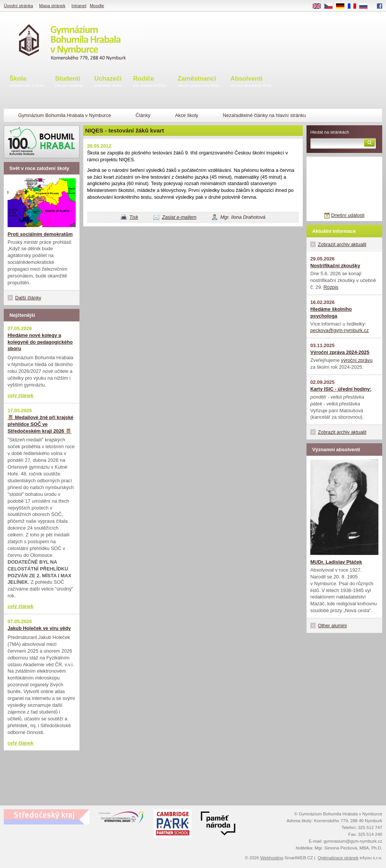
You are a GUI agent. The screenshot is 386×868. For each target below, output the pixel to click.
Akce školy (186, 115)
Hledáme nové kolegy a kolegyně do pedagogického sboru (40, 342)
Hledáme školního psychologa (331, 312)
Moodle (97, 6)
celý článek (20, 395)
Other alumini (332, 626)
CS (331, 6)
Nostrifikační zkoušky (335, 266)
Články (143, 115)
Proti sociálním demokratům (40, 234)
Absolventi (251, 82)
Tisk (134, 217)
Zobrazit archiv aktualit (342, 244)
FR (354, 6)
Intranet (79, 6)
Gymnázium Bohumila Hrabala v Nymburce (65, 115)
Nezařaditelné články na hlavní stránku (265, 115)
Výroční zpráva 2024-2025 (340, 352)
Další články (28, 298)
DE (343, 6)
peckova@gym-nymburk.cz (340, 330)
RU (366, 6)
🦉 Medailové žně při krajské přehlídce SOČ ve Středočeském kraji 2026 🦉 (40, 424)
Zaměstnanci (198, 82)
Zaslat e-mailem (179, 217)
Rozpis (331, 287)
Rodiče (150, 82)
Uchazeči (108, 82)
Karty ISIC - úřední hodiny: (341, 389)
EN (319, 6)
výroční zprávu (357, 360)
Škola (26, 82)
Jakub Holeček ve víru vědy (39, 628)
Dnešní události (348, 215)
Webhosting (272, 858)
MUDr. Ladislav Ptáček (336, 562)
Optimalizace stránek (338, 858)
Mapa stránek (52, 6)
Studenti (69, 82)
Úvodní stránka (18, 6)
